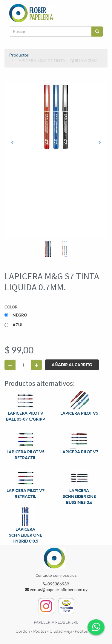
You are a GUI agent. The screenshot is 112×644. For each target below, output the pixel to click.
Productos (19, 55)
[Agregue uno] (36, 365)
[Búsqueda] (97, 32)
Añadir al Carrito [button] (72, 365)
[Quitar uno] (10, 365)
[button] (12, 143)
